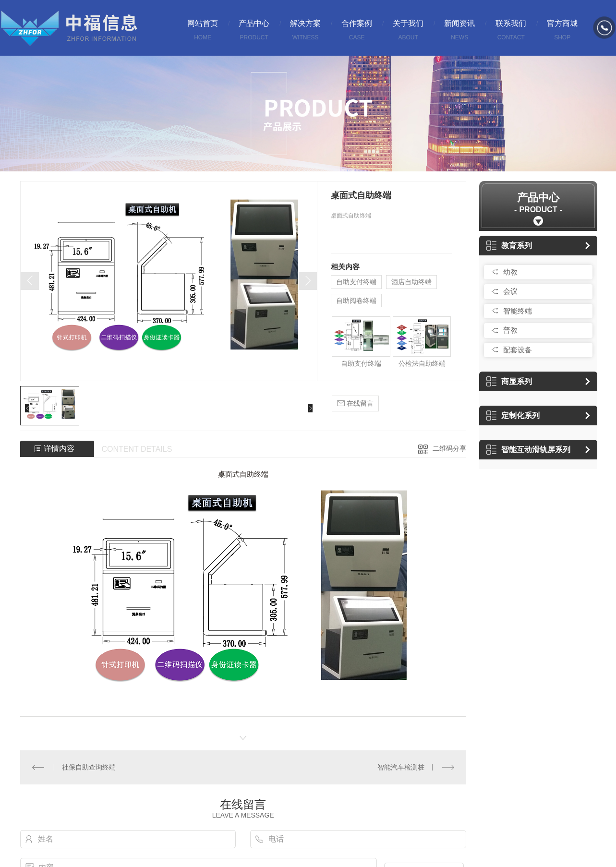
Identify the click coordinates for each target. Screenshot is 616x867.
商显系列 (509, 381)
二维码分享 (449, 448)
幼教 (510, 272)
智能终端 (518, 311)
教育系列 (509, 246)
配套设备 (518, 350)
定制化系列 (513, 415)
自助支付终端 (356, 282)
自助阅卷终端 (356, 301)
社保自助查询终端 (89, 767)
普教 (510, 330)
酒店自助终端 (411, 282)
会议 (510, 291)
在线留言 (355, 403)
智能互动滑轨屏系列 (528, 450)
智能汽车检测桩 (401, 767)
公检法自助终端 (422, 363)
